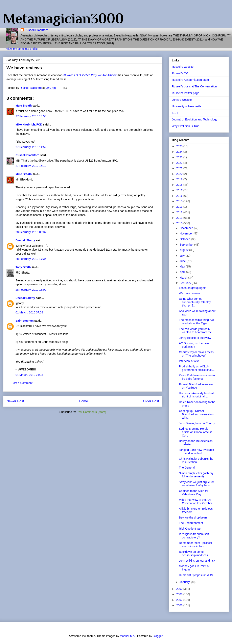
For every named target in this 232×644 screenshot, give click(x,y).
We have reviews (190, 293)
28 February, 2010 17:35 (31, 259)
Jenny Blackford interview (195, 338)
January (185, 582)
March (184, 278)
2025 (180, 146)
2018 (180, 185)
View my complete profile (22, 49)
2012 (180, 212)
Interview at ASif (189, 361)
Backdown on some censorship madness (193, 553)
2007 (180, 600)
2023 (180, 157)
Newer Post (15, 401)
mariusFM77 (128, 636)
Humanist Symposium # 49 (196, 575)
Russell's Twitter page (185, 93)
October (185, 239)
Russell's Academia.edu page (190, 80)
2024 (180, 152)
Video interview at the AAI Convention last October (196, 501)
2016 (180, 196)
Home (83, 401)
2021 (180, 168)
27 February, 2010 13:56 (31, 116)
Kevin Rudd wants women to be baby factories (197, 377)
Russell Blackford (37, 30)
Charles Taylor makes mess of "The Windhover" (196, 354)
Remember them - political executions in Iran (195, 545)
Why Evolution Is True (186, 126)
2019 (180, 179)
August (184, 250)
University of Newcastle (187, 106)
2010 (180, 223)
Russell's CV (180, 73)
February (186, 283)
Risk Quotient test (190, 529)
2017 (180, 190)
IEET (175, 113)
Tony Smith (23, 267)
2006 (180, 605)
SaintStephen (25, 321)
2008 (180, 594)
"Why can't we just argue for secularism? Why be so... (196, 484)
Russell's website (183, 67)
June (183, 261)
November (186, 233)
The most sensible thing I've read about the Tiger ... (196, 322)
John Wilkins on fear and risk (197, 561)
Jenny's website (182, 100)
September (187, 245)
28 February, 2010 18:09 (31, 290)
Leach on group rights (193, 288)
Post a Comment (22, 383)
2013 (180, 207)
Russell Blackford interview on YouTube (196, 386)
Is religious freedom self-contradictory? (194, 536)
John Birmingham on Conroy (197, 423)
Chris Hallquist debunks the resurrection (196, 460)
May (183, 267)
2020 (180, 174)
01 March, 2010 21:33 (29, 375)
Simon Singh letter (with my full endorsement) (196, 475)
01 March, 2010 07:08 (29, 312)
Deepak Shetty (25, 240)
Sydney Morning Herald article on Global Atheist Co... (195, 432)
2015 (180, 201)
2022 (180, 163)
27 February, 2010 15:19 (31, 166)
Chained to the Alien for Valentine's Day (194, 493)
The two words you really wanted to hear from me (195, 331)
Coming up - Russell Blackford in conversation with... (196, 414)
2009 (180, 589)
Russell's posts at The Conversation (194, 86)
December (186, 228)
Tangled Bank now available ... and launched (196, 452)
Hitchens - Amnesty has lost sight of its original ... (196, 395)
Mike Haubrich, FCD (29, 124)
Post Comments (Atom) (91, 412)
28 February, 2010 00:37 (31, 232)
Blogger (158, 636)
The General (187, 468)
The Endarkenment (191, 523)
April (183, 272)
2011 (180, 218)
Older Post (151, 401)
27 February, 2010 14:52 (31, 147)
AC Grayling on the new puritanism (194, 345)
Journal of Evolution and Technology (195, 119)
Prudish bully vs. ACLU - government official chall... (197, 368)
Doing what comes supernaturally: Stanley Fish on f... (195, 302)
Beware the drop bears (193, 517)
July (182, 256)
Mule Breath (24, 106)
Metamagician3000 (63, 18)
